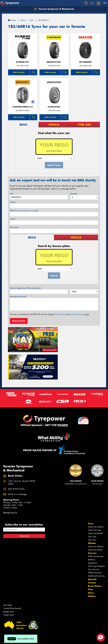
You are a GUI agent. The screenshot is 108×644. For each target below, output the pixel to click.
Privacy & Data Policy (18, 640)
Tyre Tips (92, 510)
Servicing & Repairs (96, 536)
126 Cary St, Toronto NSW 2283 (22, 453)
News (91, 563)
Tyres (91, 494)
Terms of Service (77, 314)
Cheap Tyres (8, 585)
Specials (92, 549)
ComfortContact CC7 (23, 107)
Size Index (8, 575)
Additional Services (96, 546)
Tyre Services (94, 540)
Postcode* (14, 227)
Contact (92, 553)
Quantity (74, 194)
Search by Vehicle (96, 497)
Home (12, 20)
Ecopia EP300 (54, 107)
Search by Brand (95, 504)
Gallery (92, 566)
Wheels (92, 513)
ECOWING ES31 (23, 62)
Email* (13, 219)
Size (12, 194)
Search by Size (94, 500)
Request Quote (19, 321)
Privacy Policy (60, 314)
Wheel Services (95, 543)
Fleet (91, 560)
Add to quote (19, 72)
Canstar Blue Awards (12, 579)
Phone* (24, 211)
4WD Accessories (96, 527)
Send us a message (17, 464)
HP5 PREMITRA (85, 62)
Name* (13, 202)
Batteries (92, 530)
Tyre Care (92, 507)
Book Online (95, 556)
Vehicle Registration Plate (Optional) (25, 288)
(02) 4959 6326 (16, 459)
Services (92, 523)
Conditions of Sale (33, 640)
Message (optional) (18, 297)
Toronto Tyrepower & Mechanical (54, 9)
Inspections (93, 533)
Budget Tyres (9, 582)
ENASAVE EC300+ (54, 62)
